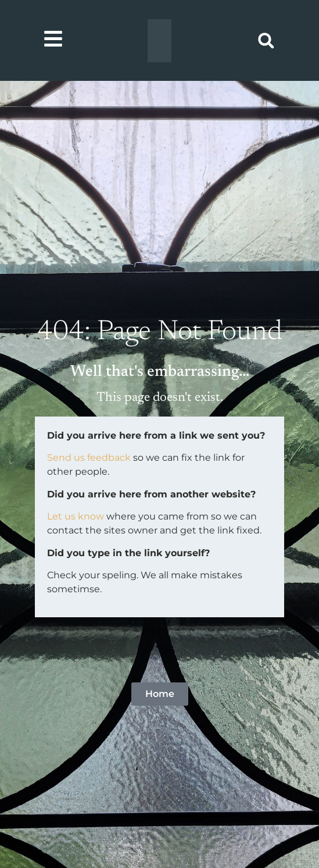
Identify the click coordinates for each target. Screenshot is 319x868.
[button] (266, 41)
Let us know (76, 516)
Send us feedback (89, 458)
